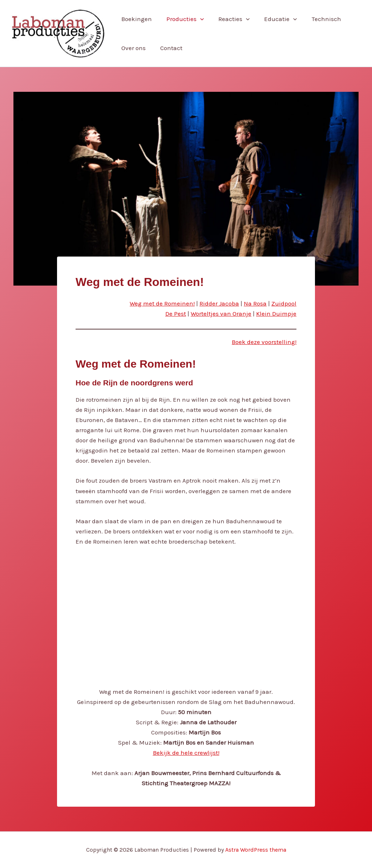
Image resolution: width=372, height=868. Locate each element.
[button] (197, 19)
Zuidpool (284, 303)
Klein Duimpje (276, 314)
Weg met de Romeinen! (162, 303)
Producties (182, 19)
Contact (168, 48)
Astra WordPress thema (256, 850)
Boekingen (136, 19)
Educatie (273, 19)
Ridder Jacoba (219, 303)
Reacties (229, 19)
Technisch (317, 19)
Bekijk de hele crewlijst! (186, 753)
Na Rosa (255, 303)
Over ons (132, 48)
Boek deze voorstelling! (264, 342)
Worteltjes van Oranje (221, 314)
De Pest (176, 314)
